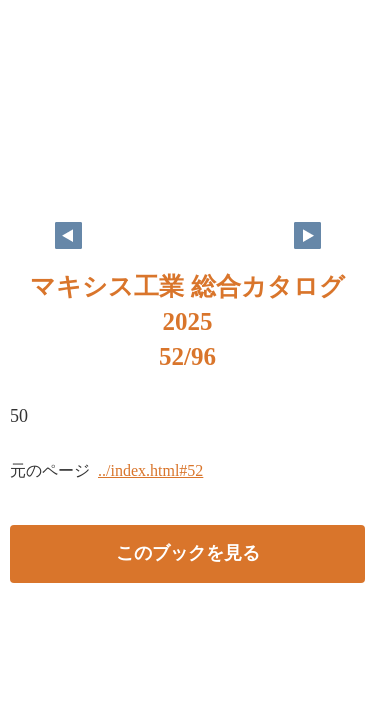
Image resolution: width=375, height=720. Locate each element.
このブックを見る (188, 553)
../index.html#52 (150, 470)
